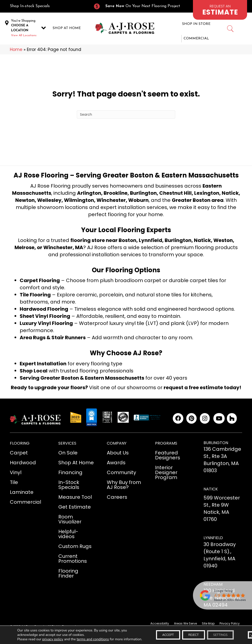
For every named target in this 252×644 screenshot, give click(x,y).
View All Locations (24, 35)
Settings (217, 633)
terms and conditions (93, 635)
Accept (153, 633)
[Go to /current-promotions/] (139, 6)
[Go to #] (230, 29)
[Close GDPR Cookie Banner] (244, 633)
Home (16, 49)
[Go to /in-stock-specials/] (47, 6)
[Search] (126, 114)
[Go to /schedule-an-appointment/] (220, 10)
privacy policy (53, 635)
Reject (185, 633)
